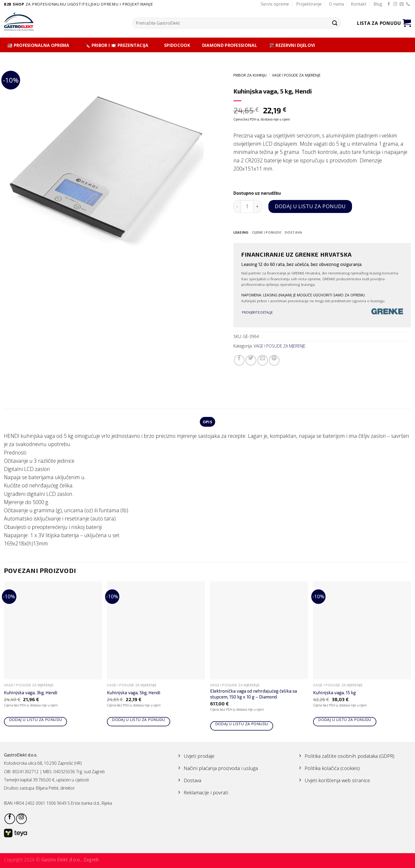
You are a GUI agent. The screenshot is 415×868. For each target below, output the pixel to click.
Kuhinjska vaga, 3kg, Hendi (31, 693)
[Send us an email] (402, 4)
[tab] (241, 233)
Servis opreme (275, 4)
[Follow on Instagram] (395, 4)
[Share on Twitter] (251, 360)
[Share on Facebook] (239, 360)
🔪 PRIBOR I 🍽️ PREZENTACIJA (118, 45)
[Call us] (408, 4)
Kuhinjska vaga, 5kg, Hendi (134, 693)
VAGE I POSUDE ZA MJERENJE (296, 75)
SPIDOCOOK (177, 45)
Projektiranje (309, 4)
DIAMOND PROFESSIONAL (230, 45)
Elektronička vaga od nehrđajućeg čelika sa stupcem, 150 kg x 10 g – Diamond (254, 695)
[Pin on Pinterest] (274, 360)
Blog (378, 4)
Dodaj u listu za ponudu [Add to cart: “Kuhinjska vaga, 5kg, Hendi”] (139, 721)
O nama (336, 4)
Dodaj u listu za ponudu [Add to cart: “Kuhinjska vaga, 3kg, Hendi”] (36, 721)
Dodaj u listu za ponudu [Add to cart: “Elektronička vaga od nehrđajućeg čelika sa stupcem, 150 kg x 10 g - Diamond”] (242, 725)
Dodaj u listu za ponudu (310, 206)
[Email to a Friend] (263, 360)
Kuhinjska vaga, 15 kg (334, 693)
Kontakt (359, 4)
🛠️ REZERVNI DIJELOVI (292, 45)
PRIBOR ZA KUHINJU (250, 75)
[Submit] (335, 23)
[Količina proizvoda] (247, 206)
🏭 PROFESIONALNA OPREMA (40, 45)
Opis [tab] (207, 422)
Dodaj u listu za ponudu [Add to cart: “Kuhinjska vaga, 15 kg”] (345, 721)
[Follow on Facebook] (389, 4)
